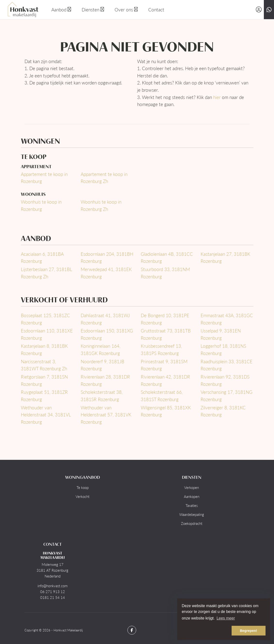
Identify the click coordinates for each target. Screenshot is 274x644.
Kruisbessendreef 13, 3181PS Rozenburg (161, 350)
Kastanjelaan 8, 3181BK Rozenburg (44, 350)
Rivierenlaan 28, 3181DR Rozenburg (105, 380)
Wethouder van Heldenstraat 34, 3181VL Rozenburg (46, 415)
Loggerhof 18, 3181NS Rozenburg (223, 350)
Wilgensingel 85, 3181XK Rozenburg (166, 411)
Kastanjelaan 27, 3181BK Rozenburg (225, 258)
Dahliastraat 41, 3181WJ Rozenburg (105, 319)
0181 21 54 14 (53, 597)
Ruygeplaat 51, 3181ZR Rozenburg (44, 396)
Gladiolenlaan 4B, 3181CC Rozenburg (167, 258)
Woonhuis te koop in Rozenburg (41, 205)
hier (217, 97)
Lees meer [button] (226, 618)
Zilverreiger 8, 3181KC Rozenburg (223, 411)
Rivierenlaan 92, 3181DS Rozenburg (225, 380)
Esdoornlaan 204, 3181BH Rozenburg (107, 258)
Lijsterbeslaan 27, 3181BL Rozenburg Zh (46, 273)
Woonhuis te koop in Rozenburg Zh (101, 205)
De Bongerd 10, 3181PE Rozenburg (165, 319)
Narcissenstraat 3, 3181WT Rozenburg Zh (44, 365)
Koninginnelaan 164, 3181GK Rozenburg (101, 350)
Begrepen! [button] (248, 631)
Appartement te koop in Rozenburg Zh (104, 178)
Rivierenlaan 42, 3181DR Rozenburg (165, 380)
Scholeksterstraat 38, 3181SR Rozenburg (102, 396)
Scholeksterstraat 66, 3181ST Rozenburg (162, 396)
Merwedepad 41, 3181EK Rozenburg (106, 273)
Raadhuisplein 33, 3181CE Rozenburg (227, 365)
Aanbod (62, 10)
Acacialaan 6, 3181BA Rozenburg (42, 258)
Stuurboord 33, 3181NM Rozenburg (165, 273)
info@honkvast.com (53, 586)
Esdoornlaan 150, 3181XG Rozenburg (107, 334)
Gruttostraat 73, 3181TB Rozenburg (166, 334)
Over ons (127, 10)
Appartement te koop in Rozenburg (44, 178)
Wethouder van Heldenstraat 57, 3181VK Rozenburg (106, 415)
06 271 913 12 (53, 592)
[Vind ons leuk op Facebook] (132, 630)
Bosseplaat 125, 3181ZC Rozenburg (45, 319)
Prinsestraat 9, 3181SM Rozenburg (164, 365)
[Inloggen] (259, 10)
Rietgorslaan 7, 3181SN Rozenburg (44, 380)
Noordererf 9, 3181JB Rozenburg (102, 365)
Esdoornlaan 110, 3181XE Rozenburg (47, 334)
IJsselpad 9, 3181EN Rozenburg (221, 334)
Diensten (93, 10)
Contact (156, 10)
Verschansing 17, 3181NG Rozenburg (227, 396)
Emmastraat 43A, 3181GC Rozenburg (227, 319)
